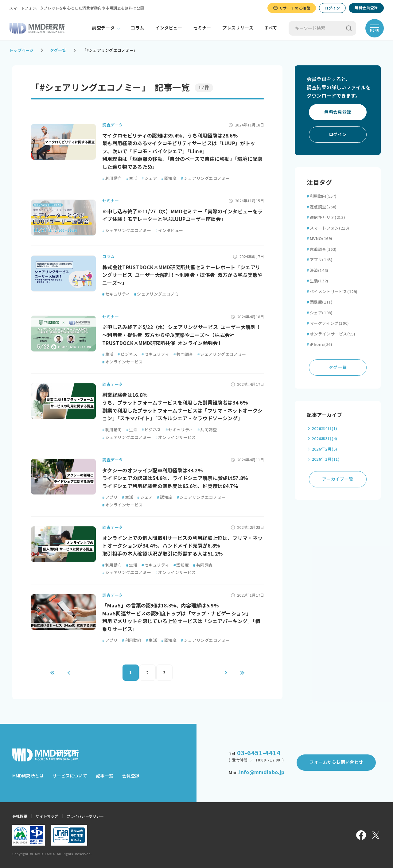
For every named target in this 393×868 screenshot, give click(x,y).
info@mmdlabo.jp (262, 772)
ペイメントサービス (332, 292)
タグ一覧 (58, 50)
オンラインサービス (123, 362)
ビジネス (127, 354)
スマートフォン (328, 228)
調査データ (103, 28)
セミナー (202, 28)
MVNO (320, 239)
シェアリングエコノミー (205, 178)
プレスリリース (238, 28)
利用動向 (112, 178)
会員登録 (131, 776)
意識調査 (322, 249)
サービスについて (70, 776)
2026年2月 (325, 449)
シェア (149, 178)
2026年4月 (325, 429)
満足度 (320, 302)
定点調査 (322, 207)
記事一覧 (105, 776)
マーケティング (328, 323)
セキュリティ (116, 294)
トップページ (21, 50)
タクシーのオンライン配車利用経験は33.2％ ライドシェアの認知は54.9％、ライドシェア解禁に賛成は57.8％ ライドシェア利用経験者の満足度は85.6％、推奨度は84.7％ (175, 478)
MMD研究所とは (28, 776)
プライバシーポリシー (85, 816)
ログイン (332, 8)
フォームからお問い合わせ (336, 762)
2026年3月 (325, 439)
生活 (132, 178)
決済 (318, 271)
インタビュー (169, 28)
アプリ (110, 497)
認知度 (169, 178)
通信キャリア (326, 217)
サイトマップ (47, 816)
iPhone (320, 345)
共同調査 (183, 354)
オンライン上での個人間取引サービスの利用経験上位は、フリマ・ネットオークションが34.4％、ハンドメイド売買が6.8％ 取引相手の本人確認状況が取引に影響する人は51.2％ (182, 546)
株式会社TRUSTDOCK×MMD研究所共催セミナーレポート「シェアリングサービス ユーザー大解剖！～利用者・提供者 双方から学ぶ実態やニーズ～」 (183, 275)
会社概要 (20, 816)
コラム (138, 28)
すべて (271, 28)
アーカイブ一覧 (338, 479)
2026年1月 (326, 459)
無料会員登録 (366, 8)
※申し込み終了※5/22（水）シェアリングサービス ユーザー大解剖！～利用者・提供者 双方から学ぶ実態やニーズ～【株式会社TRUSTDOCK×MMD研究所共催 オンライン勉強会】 (181, 335)
